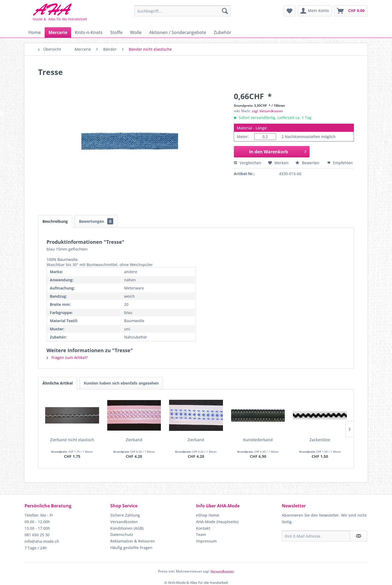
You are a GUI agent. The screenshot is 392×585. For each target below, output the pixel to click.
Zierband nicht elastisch (72, 440)
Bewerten (308, 163)
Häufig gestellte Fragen (131, 548)
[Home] (35, 32)
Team (201, 534)
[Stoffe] (116, 32)
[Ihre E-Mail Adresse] (316, 536)
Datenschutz (122, 534)
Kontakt (203, 528)
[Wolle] (136, 32)
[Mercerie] (58, 32)
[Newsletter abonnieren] (359, 536)
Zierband (134, 440)
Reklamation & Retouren (133, 541)
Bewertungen (96, 221)
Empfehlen (340, 163)
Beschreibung (55, 221)
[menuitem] (183, 11)
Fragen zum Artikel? (67, 357)
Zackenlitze (320, 440)
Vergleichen (248, 163)
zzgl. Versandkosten (267, 111)
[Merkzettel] (290, 11)
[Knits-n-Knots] (89, 32)
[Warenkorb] (351, 11)
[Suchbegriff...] (183, 11)
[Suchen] (225, 11)
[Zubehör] (223, 32)
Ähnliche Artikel (58, 383)
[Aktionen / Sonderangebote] (178, 32)
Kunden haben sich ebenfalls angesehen (121, 383)
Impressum (206, 541)
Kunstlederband (258, 440)
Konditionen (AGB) (127, 528)
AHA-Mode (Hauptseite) (217, 522)
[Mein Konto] (315, 11)
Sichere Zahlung (125, 515)
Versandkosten (124, 522)
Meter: (243, 137)
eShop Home (208, 515)
